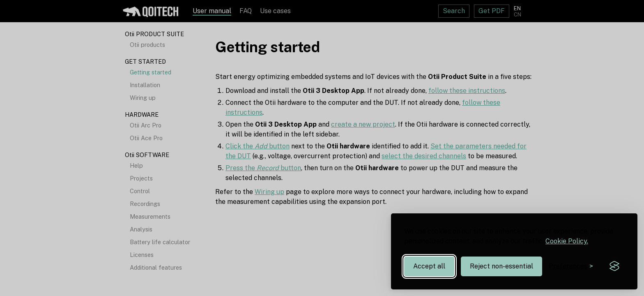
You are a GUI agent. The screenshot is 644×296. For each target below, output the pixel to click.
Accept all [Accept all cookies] (429, 266)
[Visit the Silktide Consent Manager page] (614, 266)
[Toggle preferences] (571, 266)
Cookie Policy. (567, 241)
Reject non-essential (501, 266)
